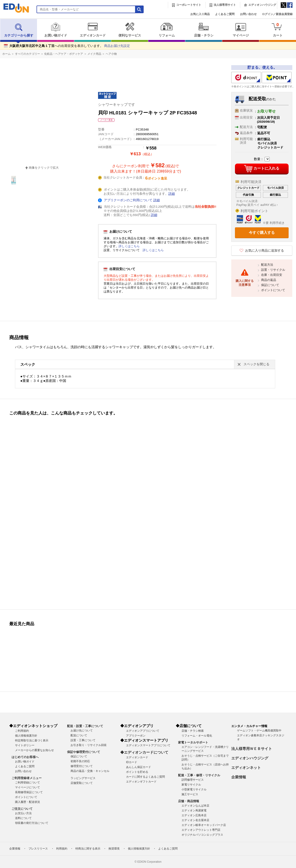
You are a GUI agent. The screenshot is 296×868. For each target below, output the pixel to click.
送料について (23, 818)
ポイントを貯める (137, 772)
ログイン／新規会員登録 (277, 14)
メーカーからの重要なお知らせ (34, 750)
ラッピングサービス (83, 778)
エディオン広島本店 (194, 815)
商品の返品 (269, 280)
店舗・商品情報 (189, 801)
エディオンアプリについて (143, 731)
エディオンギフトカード (141, 782)
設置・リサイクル (273, 270)
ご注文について (22, 809)
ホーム (6, 54)
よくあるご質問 (225, 14)
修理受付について (82, 766)
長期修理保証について (29, 792)
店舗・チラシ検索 (193, 731)
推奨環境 (114, 849)
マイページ (241, 30)
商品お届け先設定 (117, 46)
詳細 (172, 194)
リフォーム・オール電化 (197, 736)
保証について (270, 285)
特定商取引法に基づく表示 (32, 740)
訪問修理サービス (193, 780)
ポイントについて (273, 290)
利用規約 (62, 849)
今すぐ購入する (262, 233)
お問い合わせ (248, 14)
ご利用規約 (22, 731)
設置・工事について (83, 740)
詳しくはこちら (129, 246)
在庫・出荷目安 (272, 275)
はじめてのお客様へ (25, 757)
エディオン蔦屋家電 (194, 810)
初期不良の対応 (80, 761)
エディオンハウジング (262, 5)
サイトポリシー (25, 745)
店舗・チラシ (204, 30)
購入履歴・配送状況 (28, 802)
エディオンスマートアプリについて (148, 745)
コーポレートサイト (189, 5)
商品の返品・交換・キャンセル (90, 771)
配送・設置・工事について (85, 726)
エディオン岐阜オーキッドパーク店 (204, 825)
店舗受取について (82, 783)
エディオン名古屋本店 (195, 820)
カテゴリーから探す (19, 30)
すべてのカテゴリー (28, 54)
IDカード (132, 762)
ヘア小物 (111, 54)
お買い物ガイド (56, 30)
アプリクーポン (136, 736)
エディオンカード (93, 30)
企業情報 (239, 777)
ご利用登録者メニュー (27, 778)
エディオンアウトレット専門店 (201, 830)
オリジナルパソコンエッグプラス (202, 835)
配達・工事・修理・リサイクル (199, 775)
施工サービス (190, 794)
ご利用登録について (28, 783)
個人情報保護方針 (26, 736)
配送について (79, 735)
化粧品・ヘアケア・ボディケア (64, 54)
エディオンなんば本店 (195, 806)
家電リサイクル (191, 785)
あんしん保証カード (139, 767)
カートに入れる (262, 169)
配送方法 (267, 265)
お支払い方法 (23, 813)
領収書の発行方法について (32, 823)
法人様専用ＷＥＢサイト (252, 749)
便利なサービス (130, 30)
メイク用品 (94, 54)
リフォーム (167, 30)
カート (278, 30)
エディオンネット (246, 768)
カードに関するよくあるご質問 (145, 777)
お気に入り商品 (200, 14)
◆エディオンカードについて (144, 752)
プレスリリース (38, 849)
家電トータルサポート (193, 742)
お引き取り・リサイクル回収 (89, 745)
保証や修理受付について (84, 752)
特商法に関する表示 (88, 849)
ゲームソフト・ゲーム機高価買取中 (259, 731)
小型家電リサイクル (194, 789)
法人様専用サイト (225, 5)
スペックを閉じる (256, 364)
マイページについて (28, 787)
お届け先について (82, 731)
